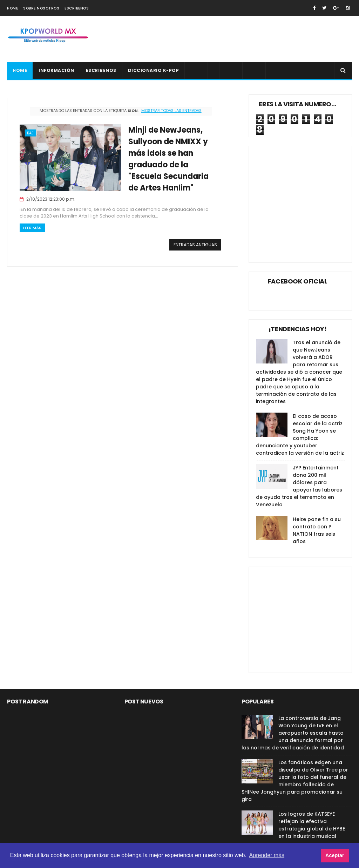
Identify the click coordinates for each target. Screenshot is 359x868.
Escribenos (77, 8)
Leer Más (32, 228)
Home (12, 8)
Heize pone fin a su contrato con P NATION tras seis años (317, 530)
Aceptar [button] (335, 855)
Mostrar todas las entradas (171, 111)
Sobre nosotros (41, 8)
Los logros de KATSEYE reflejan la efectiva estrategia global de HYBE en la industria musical (312, 825)
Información (56, 70)
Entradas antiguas (195, 245)
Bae (30, 133)
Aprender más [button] (267, 855)
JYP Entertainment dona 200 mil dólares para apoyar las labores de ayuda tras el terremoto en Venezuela (299, 486)
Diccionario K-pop (154, 70)
